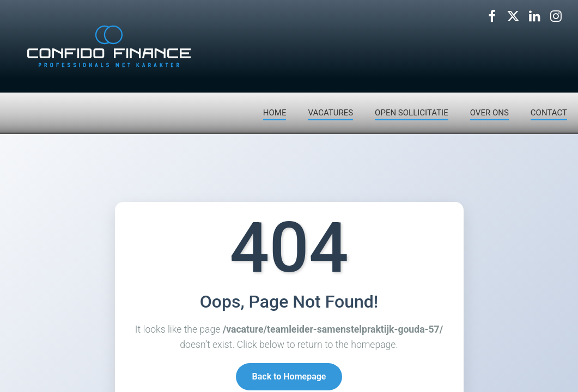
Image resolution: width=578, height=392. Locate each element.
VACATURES (330, 113)
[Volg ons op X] (513, 16)
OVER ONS (489, 113)
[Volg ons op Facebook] (492, 16)
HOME (275, 113)
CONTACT (549, 113)
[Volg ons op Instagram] (556, 16)
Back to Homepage (289, 377)
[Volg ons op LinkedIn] (534, 16)
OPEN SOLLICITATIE (412, 113)
